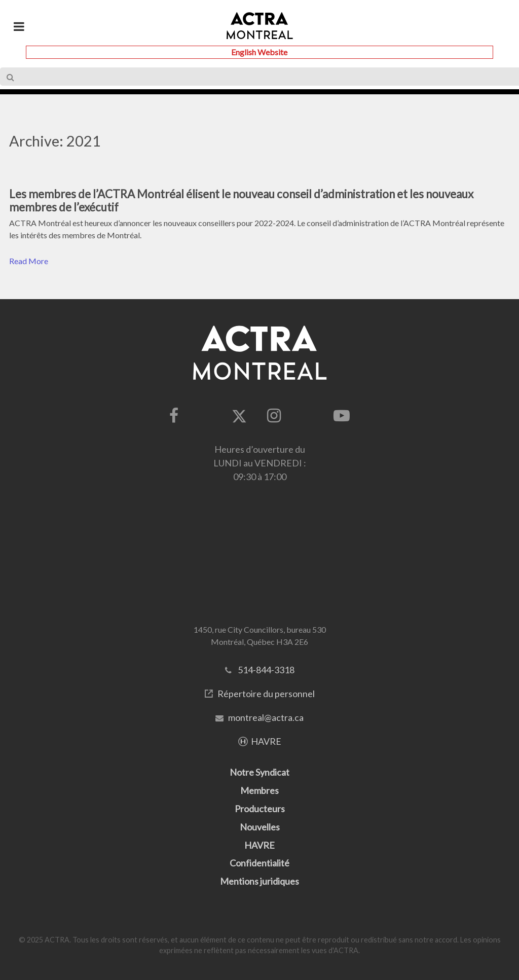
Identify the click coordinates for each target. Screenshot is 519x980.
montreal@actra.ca (266, 717)
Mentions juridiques (259, 881)
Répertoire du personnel (266, 694)
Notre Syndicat (259, 772)
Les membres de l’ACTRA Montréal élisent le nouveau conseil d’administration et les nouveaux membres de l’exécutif (241, 201)
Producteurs (260, 809)
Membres (259, 790)
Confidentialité (259, 863)
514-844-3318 (266, 670)
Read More (29, 261)
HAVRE (266, 741)
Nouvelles (260, 827)
